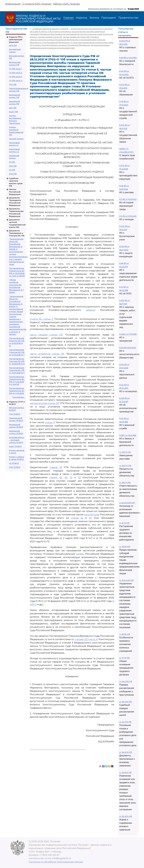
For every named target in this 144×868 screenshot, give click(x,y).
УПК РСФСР (15, 467)
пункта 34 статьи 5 (41, 319)
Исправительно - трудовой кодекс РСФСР (17, 440)
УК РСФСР (14, 463)
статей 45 (56, 477)
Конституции (92, 515)
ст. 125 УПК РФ (126, 702)
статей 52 (77, 518)
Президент (109, 18)
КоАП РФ (13, 112)
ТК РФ (12, 162)
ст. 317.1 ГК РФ (125, 466)
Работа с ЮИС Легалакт (66, 4)
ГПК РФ (13, 84)
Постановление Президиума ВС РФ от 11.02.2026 (17, 391)
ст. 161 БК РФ (125, 634)
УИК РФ (13, 166)
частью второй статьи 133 (45, 403)
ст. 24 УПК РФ (125, 722)
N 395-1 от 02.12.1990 (128, 435)
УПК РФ (13, 174)
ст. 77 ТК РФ (124, 658)
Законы (94, 18)
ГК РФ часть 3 (16, 77)
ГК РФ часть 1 (15, 69)
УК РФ (12, 170)
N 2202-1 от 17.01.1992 (128, 334)
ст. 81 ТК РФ (124, 523)
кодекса (91, 310)
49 (66, 477)
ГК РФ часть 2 (16, 73)
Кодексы (82, 18)
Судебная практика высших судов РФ (50, 29)
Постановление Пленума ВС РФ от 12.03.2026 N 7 (17, 352)
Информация (13, 4)
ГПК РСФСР (15, 414)
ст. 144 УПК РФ (126, 681)
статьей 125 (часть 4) (86, 639)
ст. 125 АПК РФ (126, 816)
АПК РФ (13, 45)
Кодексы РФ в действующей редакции (16, 39)
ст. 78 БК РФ (125, 547)
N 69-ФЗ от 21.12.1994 (128, 58)
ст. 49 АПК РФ (125, 773)
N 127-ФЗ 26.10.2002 (128, 348)
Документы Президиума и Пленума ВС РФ (17, 233)
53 (79, 477)
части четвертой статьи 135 (47, 354)
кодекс (80, 554)
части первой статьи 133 (46, 335)
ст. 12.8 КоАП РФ (126, 580)
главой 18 (56, 467)
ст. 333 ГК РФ (125, 452)
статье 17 (50, 422)
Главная (68, 18)
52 (71, 477)
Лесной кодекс (16, 139)
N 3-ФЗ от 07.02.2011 (128, 216)
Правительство (128, 18)
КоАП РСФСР (15, 446)
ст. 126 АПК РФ (126, 752)
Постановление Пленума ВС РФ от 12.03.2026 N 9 (17, 370)
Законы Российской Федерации (15, 192)
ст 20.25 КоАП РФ (127, 503)
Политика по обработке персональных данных (56, 862)
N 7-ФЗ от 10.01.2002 (128, 199)
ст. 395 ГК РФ (125, 483)
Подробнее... (19, 397)
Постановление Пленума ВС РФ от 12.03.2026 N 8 (17, 361)
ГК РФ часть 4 (16, 81)
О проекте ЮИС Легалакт (37, 4)
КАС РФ (13, 108)
